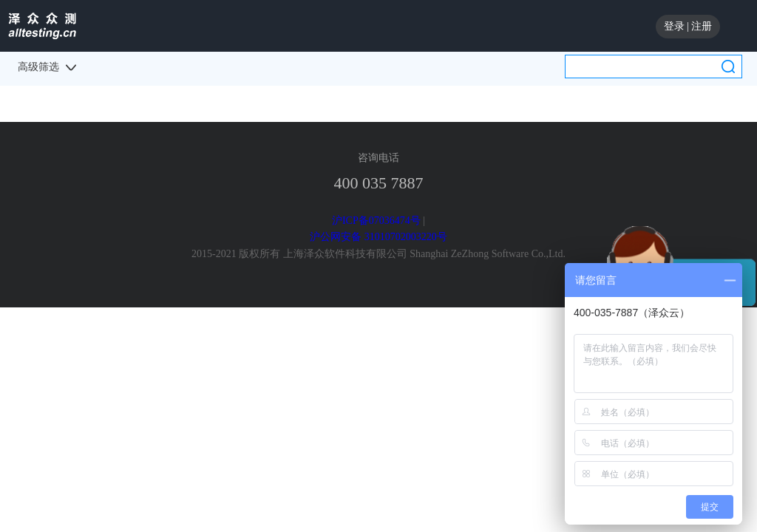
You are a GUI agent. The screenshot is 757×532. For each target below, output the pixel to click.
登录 (674, 26)
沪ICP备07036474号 (376, 221)
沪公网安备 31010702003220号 (378, 237)
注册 (702, 26)
